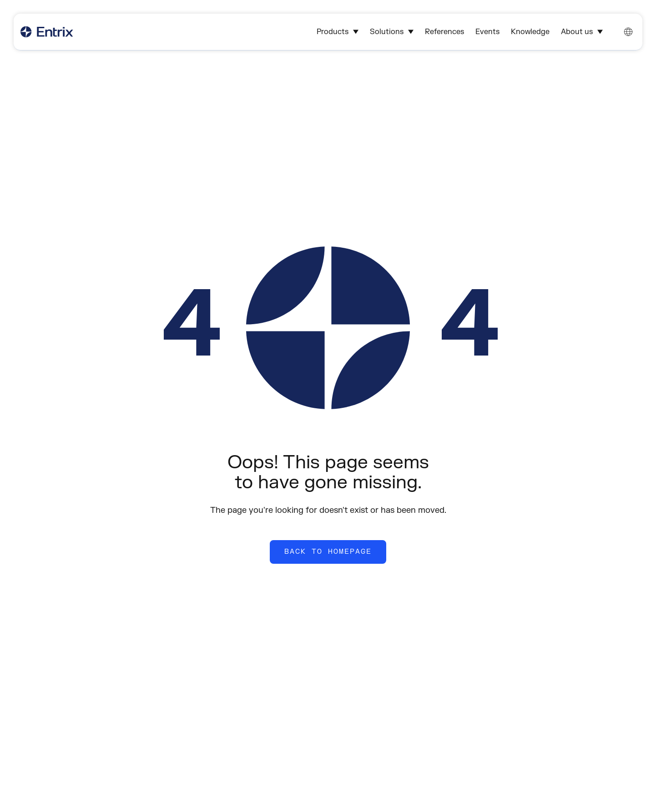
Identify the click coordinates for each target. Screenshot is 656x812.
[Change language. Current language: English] (628, 32)
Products (338, 32)
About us (582, 32)
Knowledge (530, 32)
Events (487, 32)
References (444, 32)
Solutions (392, 32)
